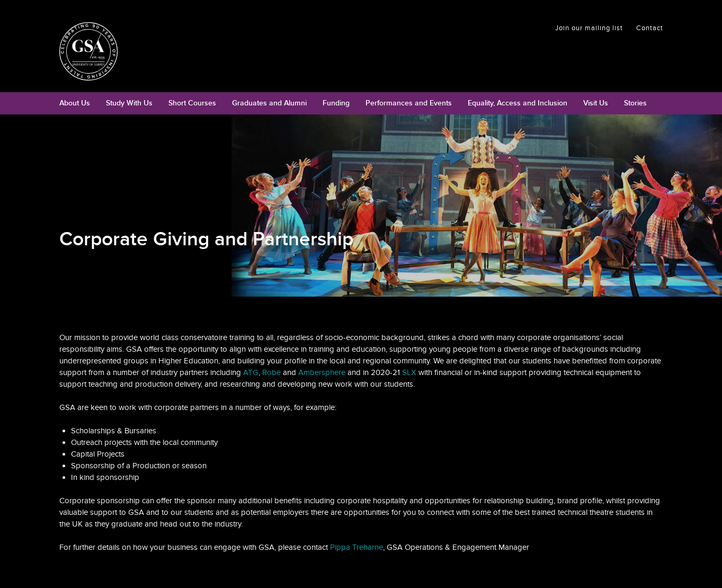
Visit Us (596, 103)
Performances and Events (409, 103)
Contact (650, 28)
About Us (75, 103)
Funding (336, 103)
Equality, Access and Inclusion (518, 103)
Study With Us (129, 103)
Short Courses (192, 103)
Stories (635, 103)
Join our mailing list (589, 28)
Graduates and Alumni (269, 103)
